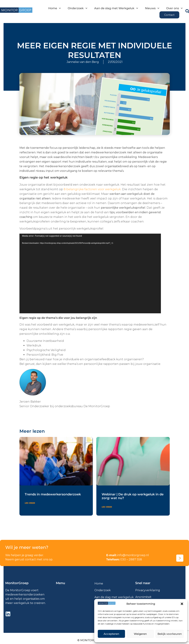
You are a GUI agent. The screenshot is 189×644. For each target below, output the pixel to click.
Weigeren (140, 634)
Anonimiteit (143, 597)
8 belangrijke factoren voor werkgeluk (92, 189)
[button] (182, 604)
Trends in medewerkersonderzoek (53, 494)
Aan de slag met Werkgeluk (116, 8)
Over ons (174, 8)
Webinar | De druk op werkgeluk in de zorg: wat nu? (133, 496)
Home (55, 8)
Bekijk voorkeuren (170, 634)
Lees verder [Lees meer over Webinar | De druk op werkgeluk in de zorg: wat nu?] (107, 507)
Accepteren (111, 634)
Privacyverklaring (148, 590)
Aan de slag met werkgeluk (114, 597)
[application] (90, 273)
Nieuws (152, 8)
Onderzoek (78, 8)
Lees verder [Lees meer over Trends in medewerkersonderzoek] (30, 503)
